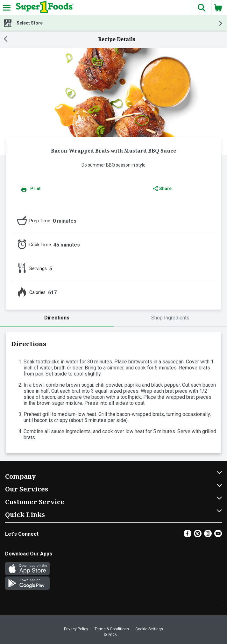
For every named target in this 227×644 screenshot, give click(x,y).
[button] (201, 8)
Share (162, 189)
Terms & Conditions (112, 629)
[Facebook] (188, 536)
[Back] (6, 39)
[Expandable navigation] (7, 8)
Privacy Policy (76, 629)
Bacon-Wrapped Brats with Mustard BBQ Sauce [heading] (113, 151)
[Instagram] (208, 536)
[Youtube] (218, 536)
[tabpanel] (113, 392)
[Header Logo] (43, 8)
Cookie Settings (149, 629)
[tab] (57, 318)
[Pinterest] (198, 536)
